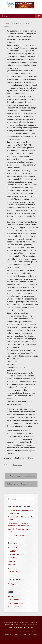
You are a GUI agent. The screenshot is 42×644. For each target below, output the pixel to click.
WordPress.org (13, 607)
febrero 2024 (12, 548)
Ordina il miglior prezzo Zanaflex (21, 476)
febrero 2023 (12, 568)
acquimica (8, 26)
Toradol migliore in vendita (17, 535)
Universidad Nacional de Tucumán (16, 625)
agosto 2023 (12, 558)
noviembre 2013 (13, 572)
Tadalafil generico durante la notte (21, 484)
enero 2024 (12, 551)
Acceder (11, 596)
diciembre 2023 (13, 554)
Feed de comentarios (15, 603)
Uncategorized (17, 465)
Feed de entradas (14, 600)
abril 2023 (11, 561)
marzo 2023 (12, 565)
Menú (5, 16)
